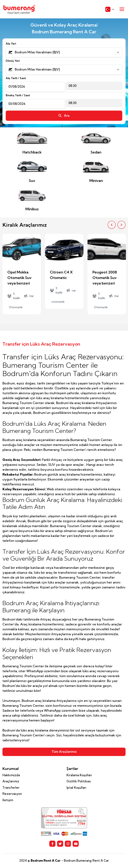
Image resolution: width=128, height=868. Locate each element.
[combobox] (64, 52)
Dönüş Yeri (13, 61)
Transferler (11, 788)
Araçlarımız (11, 781)
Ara (64, 116)
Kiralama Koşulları (79, 775)
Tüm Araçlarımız (64, 752)
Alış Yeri (11, 44)
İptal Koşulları (76, 788)
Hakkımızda (11, 775)
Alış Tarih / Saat (16, 78)
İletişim (8, 800)
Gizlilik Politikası (79, 781)
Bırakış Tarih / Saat (18, 95)
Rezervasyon (12, 794)
